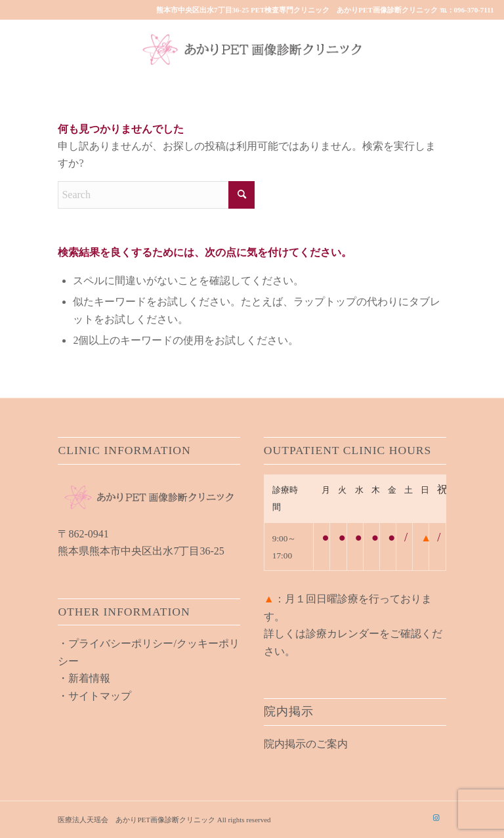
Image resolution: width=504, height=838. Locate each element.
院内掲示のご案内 (306, 744)
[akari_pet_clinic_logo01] (252, 49)
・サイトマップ (94, 696)
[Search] (156, 195)
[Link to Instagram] (436, 818)
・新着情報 (84, 678)
